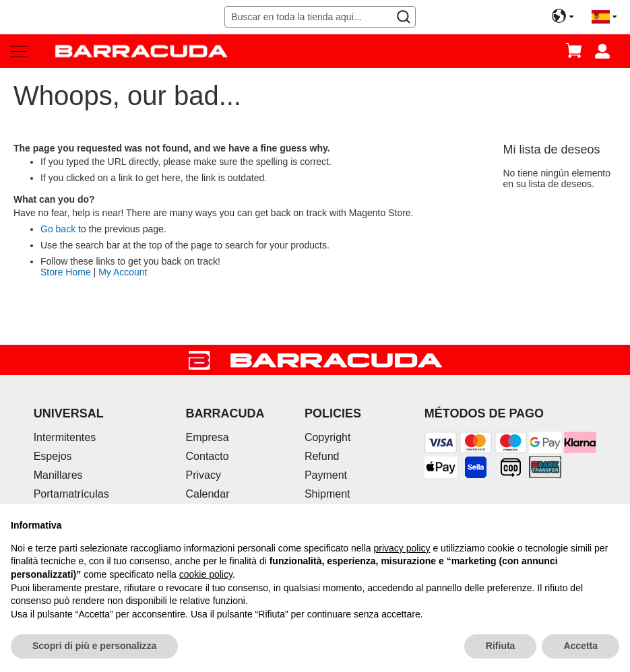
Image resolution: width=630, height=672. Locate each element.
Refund (322, 456)
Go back (58, 229)
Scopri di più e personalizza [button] (94, 646)
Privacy (203, 475)
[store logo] (141, 51)
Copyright (327, 437)
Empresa (208, 437)
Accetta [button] (580, 646)
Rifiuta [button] (501, 646)
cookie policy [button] (206, 574)
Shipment (327, 494)
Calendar (208, 494)
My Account (123, 272)
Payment (326, 475)
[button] (604, 17)
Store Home (66, 272)
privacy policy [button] (402, 548)
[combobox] (320, 17)
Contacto (208, 456)
